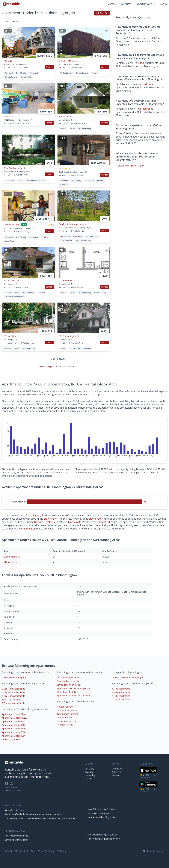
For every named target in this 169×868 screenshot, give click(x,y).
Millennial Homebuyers (99, 813)
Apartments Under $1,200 (15, 718)
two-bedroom (145, 109)
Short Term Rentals (66, 692)
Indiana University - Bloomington (128, 678)
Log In (163, 4)
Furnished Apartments (68, 681)
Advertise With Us (146, 4)
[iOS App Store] (149, 773)
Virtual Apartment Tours (17, 840)
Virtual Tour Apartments (69, 685)
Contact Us (117, 769)
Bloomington (49, 367)
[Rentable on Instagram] (12, 784)
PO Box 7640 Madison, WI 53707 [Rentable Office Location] (14, 789)
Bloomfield (104, 522)
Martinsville (75, 522)
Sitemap (116, 775)
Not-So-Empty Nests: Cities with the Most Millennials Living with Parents (40, 818)
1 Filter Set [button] (102, 13)
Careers (112, 4)
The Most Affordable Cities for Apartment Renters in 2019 (33, 814)
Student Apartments (67, 710)
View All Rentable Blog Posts (101, 817)
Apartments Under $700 (14, 714)
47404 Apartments (121, 699)
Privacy (62, 851)
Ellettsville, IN (11, 562)
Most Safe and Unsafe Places (102, 809)
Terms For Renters (47, 851)
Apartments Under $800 (14, 729)
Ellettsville (50, 522)
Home (39, 367)
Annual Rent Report (14, 810)
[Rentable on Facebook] (7, 784)
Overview (89, 772)
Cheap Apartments (11, 739)
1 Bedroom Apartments (13, 703)
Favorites (126, 4)
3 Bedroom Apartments (13, 692)
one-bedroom (145, 84)
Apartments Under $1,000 (15, 721)
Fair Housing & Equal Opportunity (104, 839)
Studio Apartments (11, 699)
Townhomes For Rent (67, 714)
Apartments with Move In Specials (74, 688)
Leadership (90, 775)
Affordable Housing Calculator (102, 835)
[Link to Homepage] (11, 4)
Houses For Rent (65, 707)
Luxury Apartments (66, 721)
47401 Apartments (121, 692)
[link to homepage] (43, 762)
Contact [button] (49, 67)
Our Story (89, 769)
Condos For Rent (65, 717)
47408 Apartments (121, 696)
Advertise (117, 772)
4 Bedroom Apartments (13, 696)
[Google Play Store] (149, 786)
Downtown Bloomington (132, 166)
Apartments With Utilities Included (74, 696)
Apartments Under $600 (14, 732)
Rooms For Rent (65, 725)
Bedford (39, 522)
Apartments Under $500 (14, 736)
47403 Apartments (121, 689)
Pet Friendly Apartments (69, 678)
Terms (34, 851)
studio (141, 63)
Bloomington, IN (35, 515)
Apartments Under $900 (14, 725)
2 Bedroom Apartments (13, 689)
